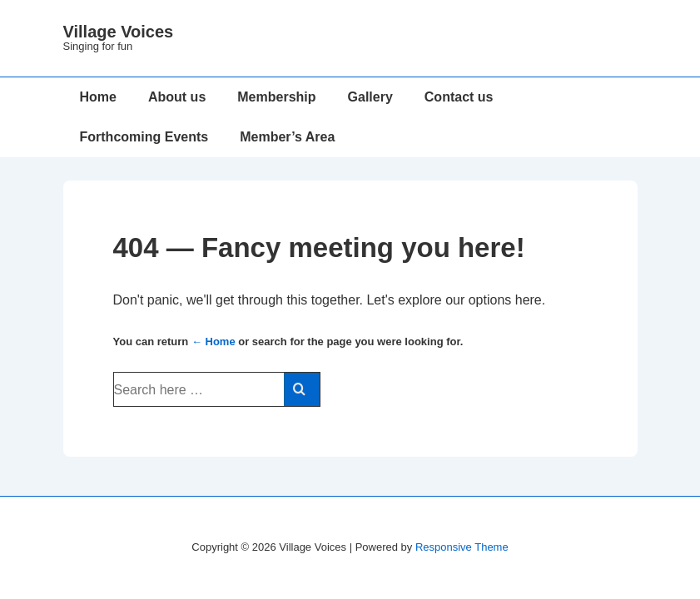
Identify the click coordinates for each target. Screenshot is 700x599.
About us (177, 97)
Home (98, 97)
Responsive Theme (462, 547)
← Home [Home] (213, 342)
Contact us (459, 97)
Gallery (370, 97)
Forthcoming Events (144, 137)
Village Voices (119, 32)
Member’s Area (287, 137)
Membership (276, 97)
